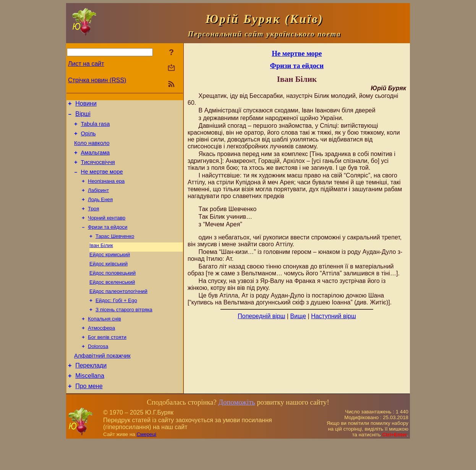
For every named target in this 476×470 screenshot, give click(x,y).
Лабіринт (98, 201)
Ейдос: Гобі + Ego (116, 320)
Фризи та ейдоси (108, 241)
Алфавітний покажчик (102, 381)
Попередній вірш (261, 316)
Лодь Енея (100, 211)
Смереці (146, 463)
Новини (86, 105)
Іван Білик (101, 261)
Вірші (83, 116)
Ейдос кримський (110, 271)
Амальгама (96, 159)
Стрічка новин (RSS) (97, 80)
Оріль (88, 138)
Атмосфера (101, 350)
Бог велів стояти (107, 360)
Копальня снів (104, 340)
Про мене (89, 414)
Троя (93, 221)
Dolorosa (98, 370)
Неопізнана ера (106, 191)
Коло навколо (92, 149)
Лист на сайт (86, 64)
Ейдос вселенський (112, 300)
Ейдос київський (108, 281)
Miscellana (90, 403)
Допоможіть (236, 430)
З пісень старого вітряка (124, 330)
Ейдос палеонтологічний (118, 310)
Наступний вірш (334, 316)
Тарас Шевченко (115, 251)
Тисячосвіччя (98, 170)
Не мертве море (102, 181)
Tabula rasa (96, 127)
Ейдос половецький (113, 290)
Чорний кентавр (107, 231)
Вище (298, 316)
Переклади (91, 391)
